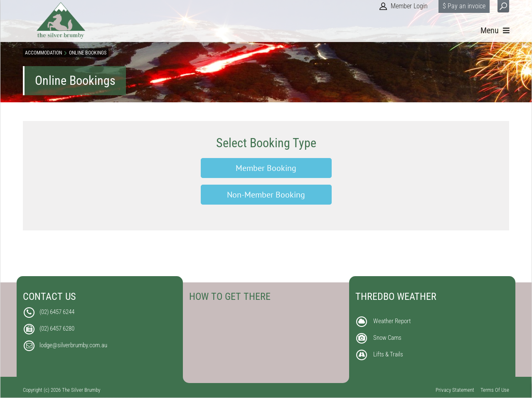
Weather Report (392, 321)
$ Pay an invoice (464, 6)
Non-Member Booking (266, 195)
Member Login (409, 6)
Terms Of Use (495, 390)
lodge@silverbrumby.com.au (73, 345)
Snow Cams (387, 338)
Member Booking (266, 168)
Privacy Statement (455, 390)
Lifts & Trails (388, 354)
